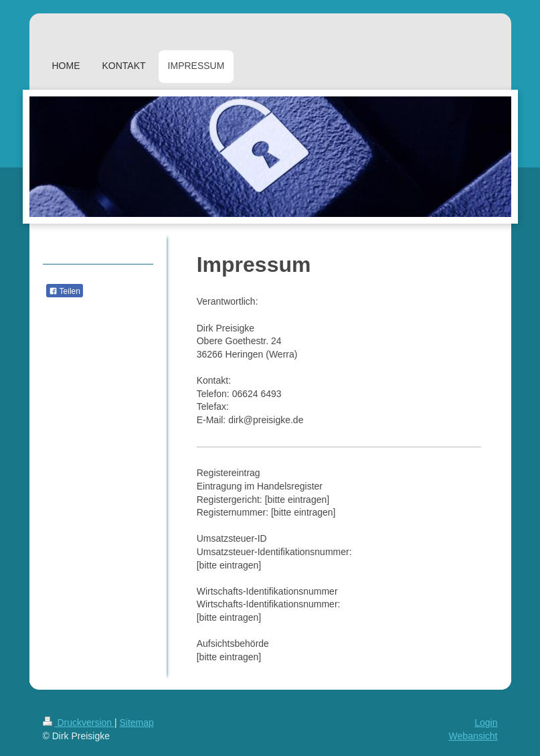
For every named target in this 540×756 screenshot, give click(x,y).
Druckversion (79, 723)
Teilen (65, 291)
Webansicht (473, 736)
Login (486, 723)
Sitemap (137, 723)
